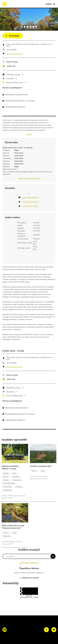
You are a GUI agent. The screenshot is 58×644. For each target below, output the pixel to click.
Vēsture (17, 573)
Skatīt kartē (11, 66)
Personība (31, 573)
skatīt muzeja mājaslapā (29, 178)
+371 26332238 (11, 50)
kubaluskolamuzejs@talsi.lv (31, 197)
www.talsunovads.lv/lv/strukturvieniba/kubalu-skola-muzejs (15, 53)
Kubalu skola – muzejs (30, 206)
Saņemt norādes (12, 62)
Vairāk (29, 134)
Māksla (24, 573)
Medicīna (40, 573)
